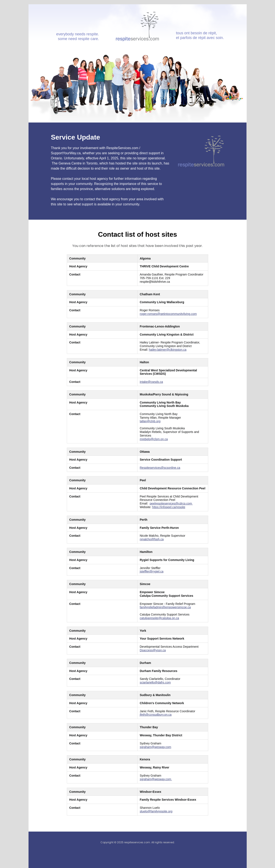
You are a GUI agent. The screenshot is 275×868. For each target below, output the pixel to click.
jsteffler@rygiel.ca (151, 571)
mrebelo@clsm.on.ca (154, 439)
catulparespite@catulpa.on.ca (159, 618)
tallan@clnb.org (150, 421)
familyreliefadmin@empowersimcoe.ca (165, 607)
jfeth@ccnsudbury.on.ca (155, 715)
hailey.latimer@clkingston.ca (168, 350)
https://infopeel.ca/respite (169, 507)
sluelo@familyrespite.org (156, 811)
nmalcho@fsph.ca (152, 539)
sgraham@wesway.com (155, 747)
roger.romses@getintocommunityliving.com (168, 314)
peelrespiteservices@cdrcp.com (171, 503)
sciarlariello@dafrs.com (155, 682)
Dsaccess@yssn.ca (153, 650)
